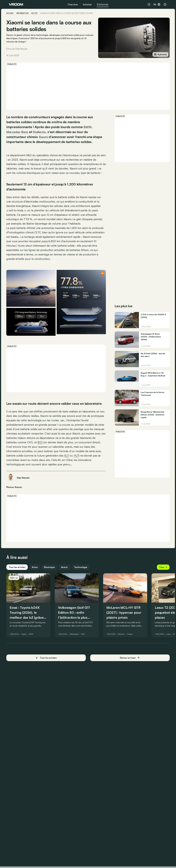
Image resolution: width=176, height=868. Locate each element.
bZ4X (34, 659)
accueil (12, 13)
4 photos (158, 54)
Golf (85, 659)
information (25, 13)
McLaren (124, 659)
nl (157, 4)
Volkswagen (77, 659)
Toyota (26, 659)
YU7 (85, 475)
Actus (37, 592)
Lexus (171, 659)
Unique (132, 659)
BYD (84, 458)
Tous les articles (20, 592)
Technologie (83, 592)
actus (37, 13)
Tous (161, 592)
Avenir (67, 592)
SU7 (75, 475)
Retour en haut (129, 683)
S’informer (103, 4)
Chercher (73, 4)
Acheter (87, 4)
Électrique (52, 592)
